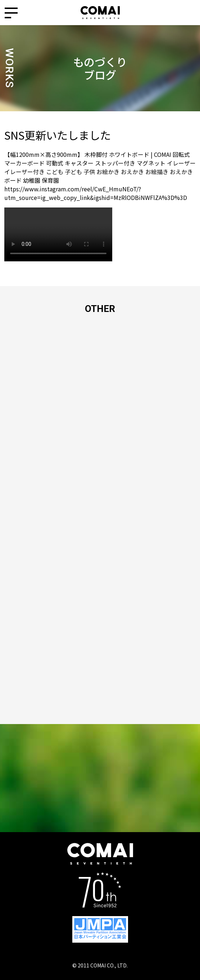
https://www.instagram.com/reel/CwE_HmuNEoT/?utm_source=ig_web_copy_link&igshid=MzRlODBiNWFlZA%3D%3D (96, 193)
